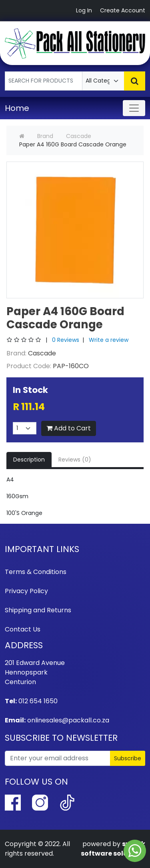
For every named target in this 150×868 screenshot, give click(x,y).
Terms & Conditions (36, 572)
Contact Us (23, 629)
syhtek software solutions (113, 849)
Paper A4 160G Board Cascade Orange (73, 144)
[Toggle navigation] (134, 108)
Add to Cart (69, 428)
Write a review (109, 340)
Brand (45, 136)
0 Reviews (66, 340)
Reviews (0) (75, 460)
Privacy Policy (26, 591)
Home (17, 108)
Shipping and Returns (38, 610)
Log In (84, 10)
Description (29, 460)
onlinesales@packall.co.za (68, 720)
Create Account (123, 10)
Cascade (79, 136)
